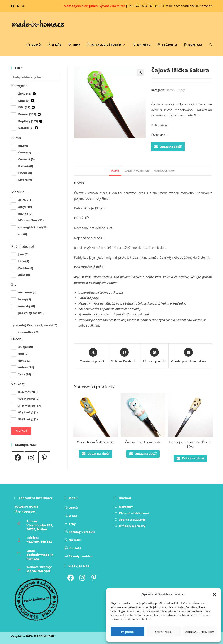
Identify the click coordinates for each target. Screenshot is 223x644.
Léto (24, 261)
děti (23, 354)
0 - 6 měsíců (29, 392)
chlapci (26, 347)
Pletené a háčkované (134, 513)
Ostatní (26, 128)
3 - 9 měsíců (30, 406)
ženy (25, 374)
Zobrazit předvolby (200, 632)
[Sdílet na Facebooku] (124, 356)
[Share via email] (188, 356)
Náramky (126, 507)
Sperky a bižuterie (132, 519)
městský (27, 306)
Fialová (26, 166)
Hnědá (25, 173)
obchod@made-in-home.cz (40, 557)
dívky (24, 361)
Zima (24, 275)
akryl (25, 207)
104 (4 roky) (29, 399)
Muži (24, 101)
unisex (26, 367)
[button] (214, 594)
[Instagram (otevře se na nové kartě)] (23, 6)
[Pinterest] (44, 457)
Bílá (23, 145)
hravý (25, 299)
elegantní (27, 292)
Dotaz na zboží (168, 147)
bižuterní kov (31, 220)
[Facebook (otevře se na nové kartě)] (13, 6)
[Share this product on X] (93, 356)
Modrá (25, 180)
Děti (24, 107)
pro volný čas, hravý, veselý (35, 325)
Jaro (23, 254)
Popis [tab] (115, 171)
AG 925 (25, 200)
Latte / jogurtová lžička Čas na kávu (190, 444)
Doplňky (28, 121)
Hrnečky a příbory (132, 526)
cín (23, 234)
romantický (29, 332)
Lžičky (181, 90)
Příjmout (128, 632)
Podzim (26, 268)
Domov (171, 90)
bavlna (25, 214)
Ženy (25, 94)
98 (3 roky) (28, 419)
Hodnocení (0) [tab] (164, 171)
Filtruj (21, 431)
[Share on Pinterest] (154, 356)
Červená (26, 159)
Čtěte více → (160, 135)
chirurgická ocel (33, 227)
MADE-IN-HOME (38, 571)
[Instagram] (31, 457)
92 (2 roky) (28, 412)
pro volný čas (31, 313)
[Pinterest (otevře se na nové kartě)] (18, 6)
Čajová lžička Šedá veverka (96, 442)
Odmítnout (164, 632)
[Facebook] (18, 457)
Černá (25, 152)
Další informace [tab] (137, 171)
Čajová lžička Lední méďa (143, 442)
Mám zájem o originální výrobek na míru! (94, 6)
